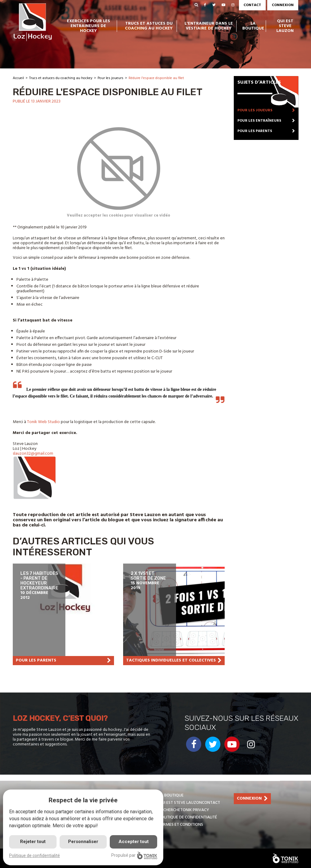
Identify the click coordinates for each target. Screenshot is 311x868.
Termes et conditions (181, 825)
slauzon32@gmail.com (33, 454)
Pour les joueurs (111, 78)
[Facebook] (205, 5)
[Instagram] (233, 5)
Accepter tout (134, 842)
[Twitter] (214, 5)
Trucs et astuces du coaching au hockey (149, 26)
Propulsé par (134, 855)
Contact (252, 5)
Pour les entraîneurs (259, 121)
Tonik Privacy (195, 810)
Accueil (18, 78)
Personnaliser (83, 842)
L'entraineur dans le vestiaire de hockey (209, 26)
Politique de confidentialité (188, 817)
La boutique (253, 26)
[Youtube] (223, 5)
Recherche (169, 810)
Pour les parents (255, 131)
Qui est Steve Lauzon (285, 26)
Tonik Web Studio (44, 422)
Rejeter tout (33, 842)
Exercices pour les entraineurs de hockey (88, 26)
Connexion (283, 5)
